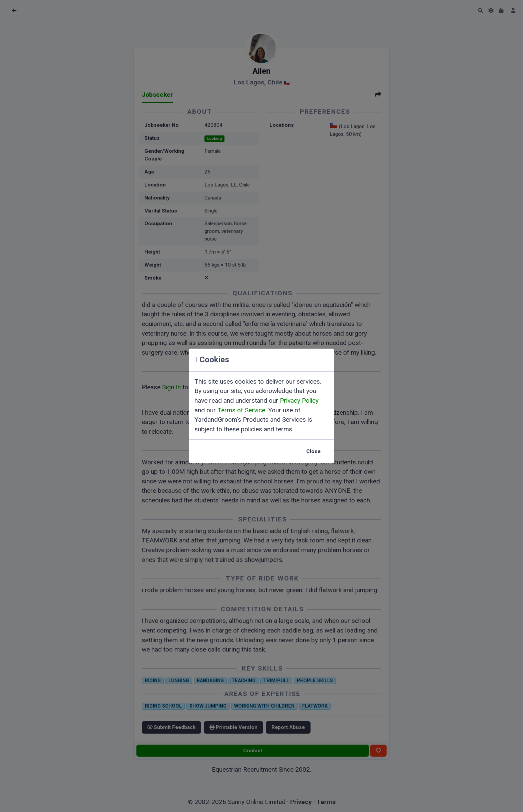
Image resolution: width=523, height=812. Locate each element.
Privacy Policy (299, 400)
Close (313, 451)
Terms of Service (241, 410)
